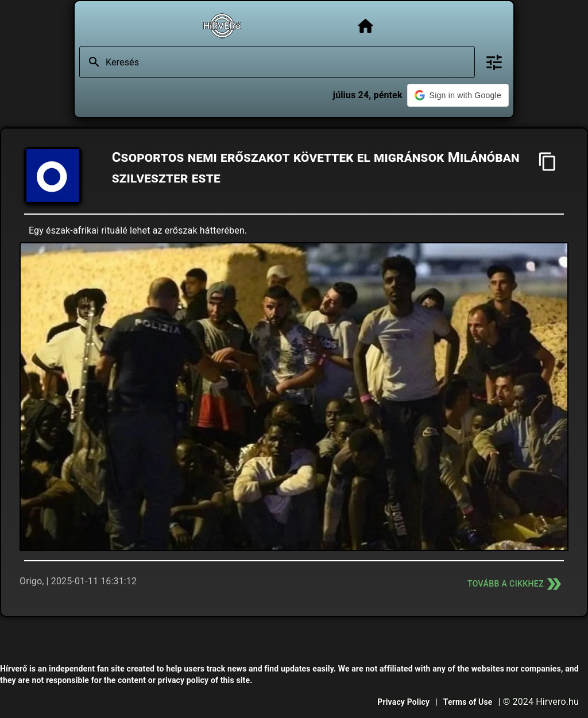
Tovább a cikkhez (516, 584)
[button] (458, 95)
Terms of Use (468, 702)
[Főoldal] (365, 26)
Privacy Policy (403, 702)
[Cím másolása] (548, 162)
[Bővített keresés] (494, 62)
